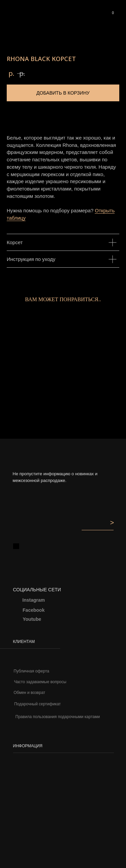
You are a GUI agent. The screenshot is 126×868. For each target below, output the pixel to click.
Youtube (32, 619)
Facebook (33, 610)
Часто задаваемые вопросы (40, 682)
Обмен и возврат (29, 693)
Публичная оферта (32, 671)
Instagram (34, 600)
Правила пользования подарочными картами (58, 717)
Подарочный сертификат (37, 704)
